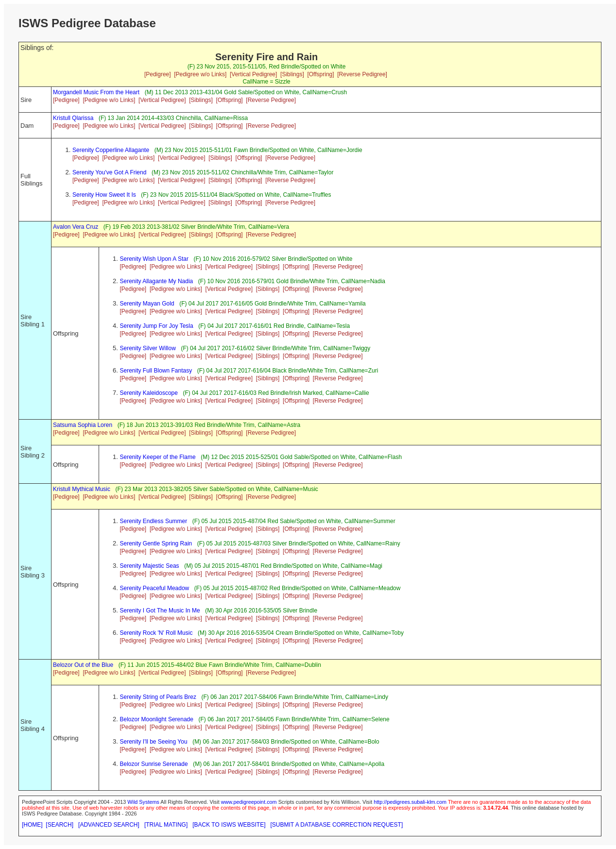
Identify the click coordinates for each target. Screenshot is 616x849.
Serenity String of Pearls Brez (158, 697)
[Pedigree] (158, 74)
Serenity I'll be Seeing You (154, 742)
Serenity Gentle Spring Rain (156, 543)
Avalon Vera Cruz (76, 227)
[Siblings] (292, 74)
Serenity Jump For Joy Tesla (157, 326)
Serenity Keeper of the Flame (158, 457)
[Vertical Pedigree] (253, 74)
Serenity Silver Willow (148, 348)
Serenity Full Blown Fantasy (156, 371)
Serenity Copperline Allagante (111, 150)
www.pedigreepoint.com (249, 802)
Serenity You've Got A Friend (109, 172)
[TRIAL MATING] (166, 825)
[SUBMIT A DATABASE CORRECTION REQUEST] (337, 825)
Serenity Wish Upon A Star (154, 259)
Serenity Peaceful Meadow (155, 588)
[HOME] (32, 825)
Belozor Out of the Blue (83, 665)
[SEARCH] (60, 825)
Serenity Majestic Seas (150, 566)
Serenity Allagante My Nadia (157, 281)
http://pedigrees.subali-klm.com (410, 802)
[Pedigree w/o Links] (200, 74)
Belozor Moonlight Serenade (157, 719)
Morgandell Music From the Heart (96, 92)
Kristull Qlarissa (73, 118)
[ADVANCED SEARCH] (109, 825)
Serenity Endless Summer (154, 521)
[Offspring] (320, 74)
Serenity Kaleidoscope (149, 393)
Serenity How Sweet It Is (104, 195)
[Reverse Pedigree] (362, 74)
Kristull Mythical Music (82, 489)
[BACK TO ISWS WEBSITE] (229, 825)
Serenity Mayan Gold (147, 304)
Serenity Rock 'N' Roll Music (156, 633)
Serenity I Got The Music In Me (160, 611)
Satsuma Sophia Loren (83, 425)
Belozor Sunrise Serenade (154, 764)
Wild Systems (143, 802)
